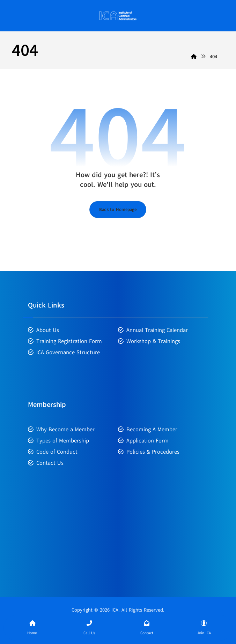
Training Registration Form (65, 341)
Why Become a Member (61, 430)
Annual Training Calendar (153, 330)
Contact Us (46, 463)
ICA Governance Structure (64, 353)
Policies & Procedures (149, 452)
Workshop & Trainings (149, 341)
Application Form (143, 441)
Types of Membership (58, 441)
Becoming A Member (148, 430)
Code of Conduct (53, 452)
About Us (43, 330)
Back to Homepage (118, 209)
